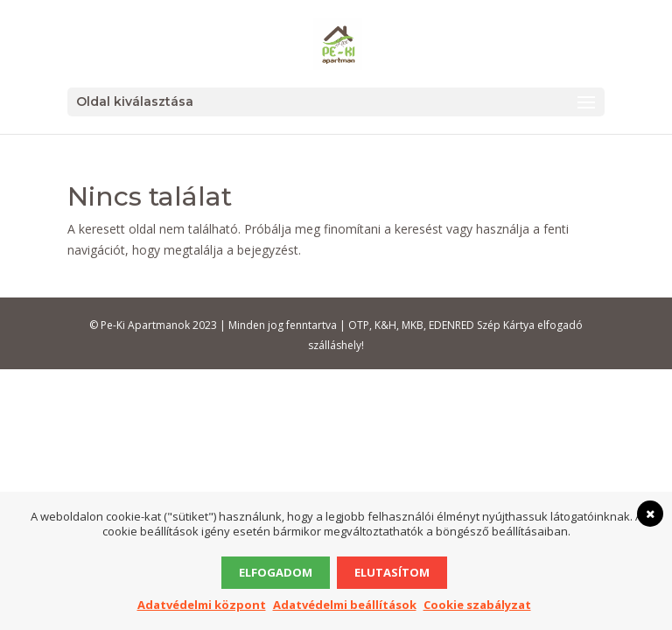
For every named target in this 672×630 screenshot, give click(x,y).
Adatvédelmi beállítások (345, 605)
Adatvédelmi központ (202, 605)
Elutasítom (392, 572)
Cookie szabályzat (477, 605)
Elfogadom (276, 572)
